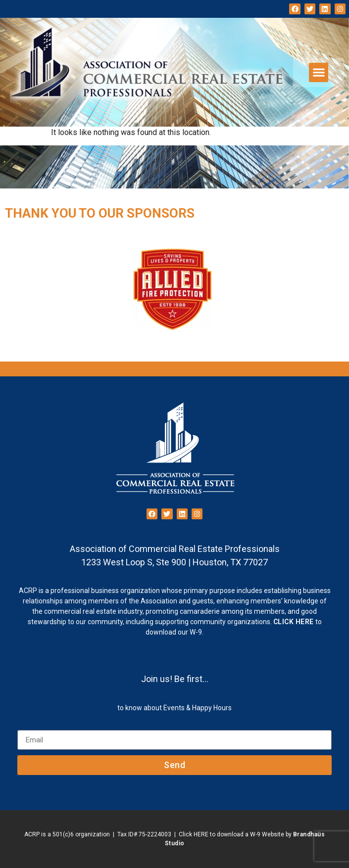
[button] (319, 72)
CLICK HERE (294, 622)
